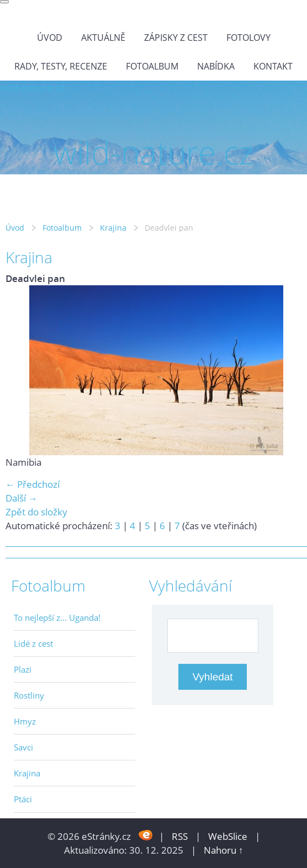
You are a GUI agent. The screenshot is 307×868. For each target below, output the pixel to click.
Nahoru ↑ (224, 850)
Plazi (23, 669)
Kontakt (273, 66)
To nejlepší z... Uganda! (57, 617)
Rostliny (29, 695)
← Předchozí (33, 484)
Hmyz (25, 721)
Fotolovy (248, 38)
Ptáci (23, 799)
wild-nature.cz (32, 87)
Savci (23, 747)
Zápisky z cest (176, 38)
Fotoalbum (152, 66)
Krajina (113, 228)
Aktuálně (103, 38)
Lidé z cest (33, 643)
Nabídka (216, 66)
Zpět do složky (36, 512)
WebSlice (228, 836)
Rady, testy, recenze (61, 66)
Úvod (50, 38)
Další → (22, 498)
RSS (180, 836)
